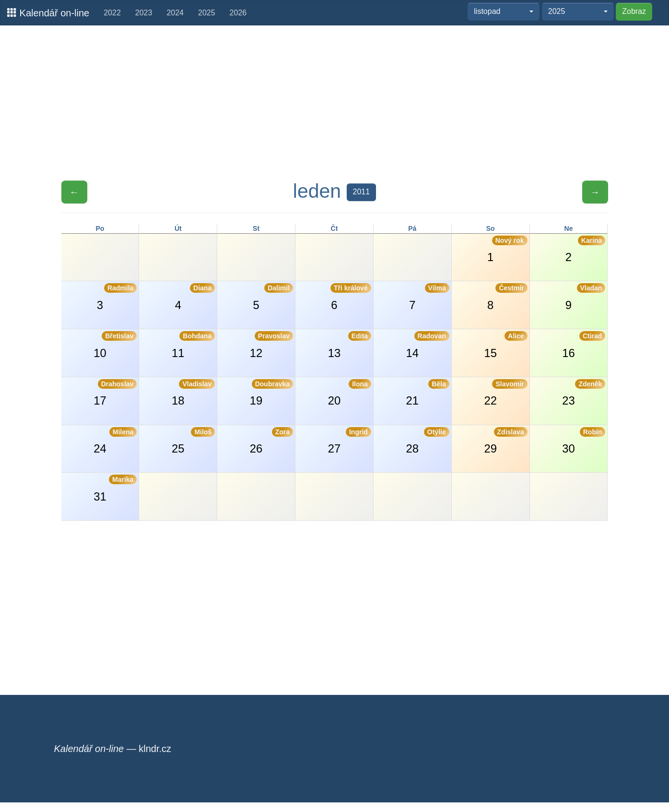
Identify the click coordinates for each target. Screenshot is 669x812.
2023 (144, 13)
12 (271, 345)
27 (350, 441)
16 (584, 345)
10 (115, 345)
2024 (175, 13)
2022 (112, 13)
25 (193, 441)
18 (193, 393)
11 (193, 345)
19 (271, 393)
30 (584, 441)
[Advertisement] (335, 102)
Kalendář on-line (48, 13)
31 (115, 489)
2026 (238, 13)
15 (505, 345)
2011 (362, 192)
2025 (207, 13)
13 (350, 345)
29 (505, 441)
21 (428, 393)
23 (584, 393)
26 (271, 441)
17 (115, 393)
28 (428, 441)
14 (428, 345)
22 (505, 393)
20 (350, 393)
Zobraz (634, 11)
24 (115, 441)
